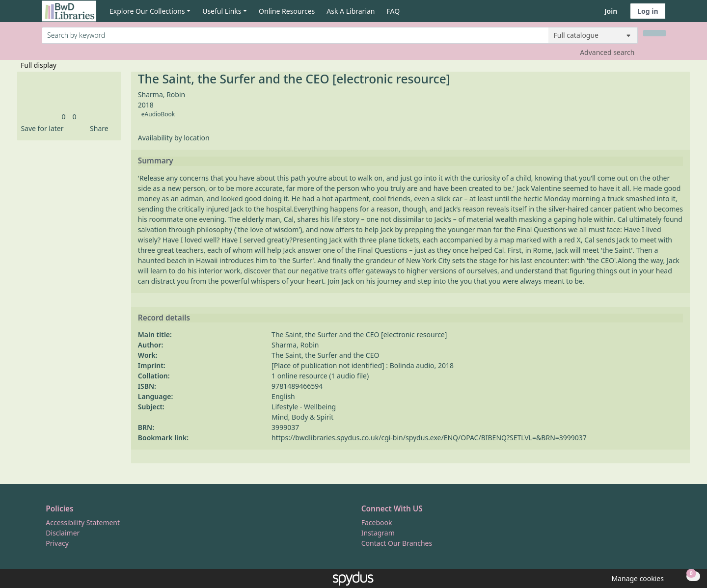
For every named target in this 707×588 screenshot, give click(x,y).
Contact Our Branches (397, 543)
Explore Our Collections (147, 11)
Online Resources (287, 11)
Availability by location (174, 138)
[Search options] (593, 35)
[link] (63, 117)
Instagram (378, 533)
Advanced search (607, 52)
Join (611, 11)
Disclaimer (63, 533)
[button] (40, 128)
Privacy (57, 543)
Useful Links (222, 11)
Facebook (377, 522)
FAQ (394, 11)
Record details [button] (164, 318)
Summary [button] (156, 161)
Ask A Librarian (351, 11)
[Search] (654, 33)
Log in (648, 11)
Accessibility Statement (83, 522)
